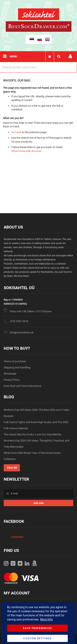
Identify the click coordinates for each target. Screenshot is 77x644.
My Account (34, 151)
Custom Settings (37, 638)
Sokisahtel (17, 537)
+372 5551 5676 (19, 321)
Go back (16, 132)
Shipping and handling (17, 367)
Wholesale (10, 374)
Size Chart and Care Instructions (22, 386)
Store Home (18, 151)
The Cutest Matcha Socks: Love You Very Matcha (32, 434)
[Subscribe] (38, 503)
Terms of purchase (15, 361)
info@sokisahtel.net (22, 332)
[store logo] (39, 15)
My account (70, 56)
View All (12, 468)
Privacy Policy (12, 380)
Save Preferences (37, 628)
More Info (47, 619)
